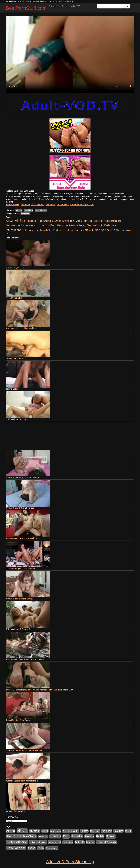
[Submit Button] (127, 6)
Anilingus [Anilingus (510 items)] (48, 221)
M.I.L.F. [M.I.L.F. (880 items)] (51, 230)
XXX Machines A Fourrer (17, 419)
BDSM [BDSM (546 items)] (74, 221)
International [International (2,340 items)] (14, 230)
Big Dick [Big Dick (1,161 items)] (93, 221)
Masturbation (41, 210)
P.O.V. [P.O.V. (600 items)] (108, 230)
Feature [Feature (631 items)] (73, 225)
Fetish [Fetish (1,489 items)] (82, 225)
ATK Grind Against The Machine (21, 569)
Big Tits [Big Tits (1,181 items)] (103, 221)
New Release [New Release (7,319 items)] (94, 230)
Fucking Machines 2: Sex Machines (22, 538)
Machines (29, 210)
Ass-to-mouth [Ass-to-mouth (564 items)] (62, 221)
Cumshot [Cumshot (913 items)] (44, 225)
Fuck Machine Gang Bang (18, 720)
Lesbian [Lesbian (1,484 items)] (41, 230)
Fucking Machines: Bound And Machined (25, 659)
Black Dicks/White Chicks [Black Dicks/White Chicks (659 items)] (21, 836)
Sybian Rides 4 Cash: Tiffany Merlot (23, 478)
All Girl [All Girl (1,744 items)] (10, 221)
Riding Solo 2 (12, 389)
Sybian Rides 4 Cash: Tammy (20, 599)
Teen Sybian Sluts (14, 298)
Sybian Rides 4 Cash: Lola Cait (20, 508)
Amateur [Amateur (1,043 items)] (31, 221)
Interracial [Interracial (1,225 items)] (29, 230)
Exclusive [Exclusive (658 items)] (63, 225)
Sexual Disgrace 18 (15, 268)
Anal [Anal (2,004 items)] (39, 221)
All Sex (19, 210)
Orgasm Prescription (16, 811)
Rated (65, 6)
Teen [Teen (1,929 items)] (116, 230)
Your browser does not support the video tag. (70, 54)
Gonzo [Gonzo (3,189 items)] (91, 225)
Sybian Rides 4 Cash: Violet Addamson (24, 750)
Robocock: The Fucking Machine (21, 328)
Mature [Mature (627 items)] (60, 230)
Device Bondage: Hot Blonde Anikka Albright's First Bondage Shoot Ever (39, 690)
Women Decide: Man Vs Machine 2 (22, 781)
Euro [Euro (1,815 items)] (53, 225)
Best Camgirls (65, 1)
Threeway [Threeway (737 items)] (125, 230)
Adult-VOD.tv (77, 6)
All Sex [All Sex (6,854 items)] (20, 221)
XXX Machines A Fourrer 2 (18, 629)
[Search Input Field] (111, 6)
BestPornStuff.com (26, 8)
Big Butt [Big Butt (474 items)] (83, 221)
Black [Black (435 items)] (111, 221)
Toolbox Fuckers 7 (15, 359)
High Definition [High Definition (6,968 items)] (107, 225)
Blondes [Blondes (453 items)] (34, 226)
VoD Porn (52, 1)
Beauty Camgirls (39, 1)
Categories (53, 6)
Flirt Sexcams (23, 1)
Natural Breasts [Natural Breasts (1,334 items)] (74, 230)
